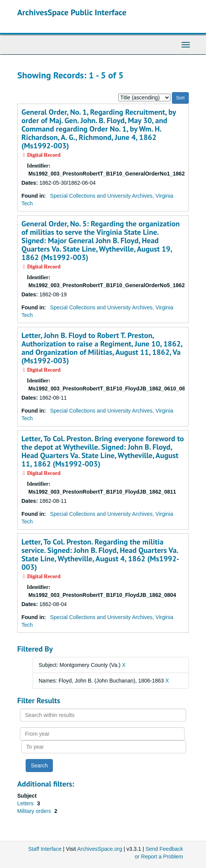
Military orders (35, 811)
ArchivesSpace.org (100, 849)
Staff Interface (45, 849)
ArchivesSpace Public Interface (72, 12)
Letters (26, 803)
